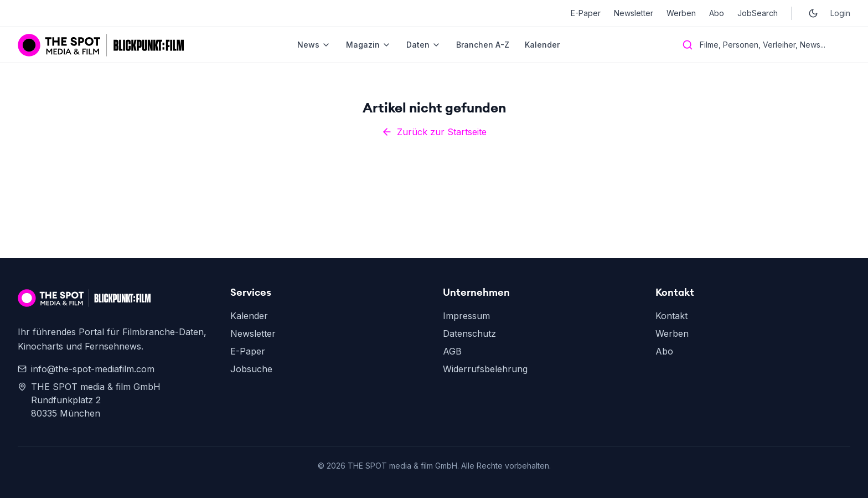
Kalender (542, 45)
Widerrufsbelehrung (485, 369)
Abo (717, 13)
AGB (452, 351)
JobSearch (758, 13)
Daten (423, 45)
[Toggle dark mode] (813, 13)
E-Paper (586, 13)
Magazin (368, 45)
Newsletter (634, 13)
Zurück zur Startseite (434, 132)
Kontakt (671, 316)
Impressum (466, 316)
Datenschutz (469, 333)
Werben (681, 13)
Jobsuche (251, 369)
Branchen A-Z (483, 45)
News (314, 45)
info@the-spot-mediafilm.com (86, 369)
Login (840, 13)
